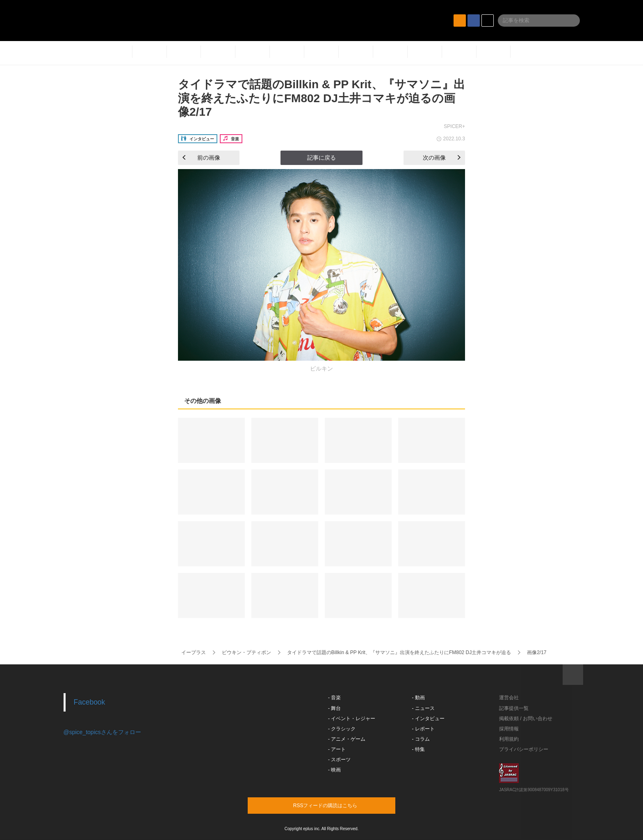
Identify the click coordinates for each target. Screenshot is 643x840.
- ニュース (423, 708)
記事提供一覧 (514, 708)
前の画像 (201, 158)
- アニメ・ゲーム (347, 739)
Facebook (90, 702)
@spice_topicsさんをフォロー (102, 732)
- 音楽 (334, 698)
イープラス (194, 652)
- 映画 (334, 770)
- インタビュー (428, 719)
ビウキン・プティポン (246, 652)
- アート (337, 749)
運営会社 (509, 698)
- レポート (423, 729)
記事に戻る (321, 158)
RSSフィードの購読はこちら (337, 805)
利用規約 (509, 739)
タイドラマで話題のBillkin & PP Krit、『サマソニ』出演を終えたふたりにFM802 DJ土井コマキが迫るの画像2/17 (321, 98)
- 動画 (418, 698)
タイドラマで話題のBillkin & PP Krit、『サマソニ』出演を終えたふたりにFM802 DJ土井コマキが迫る (399, 652)
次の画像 (442, 158)
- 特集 (418, 749)
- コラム (421, 739)
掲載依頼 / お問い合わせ (526, 719)
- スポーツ (339, 760)
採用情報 (509, 729)
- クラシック (342, 729)
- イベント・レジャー (352, 719)
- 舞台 (334, 708)
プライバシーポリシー (524, 749)
